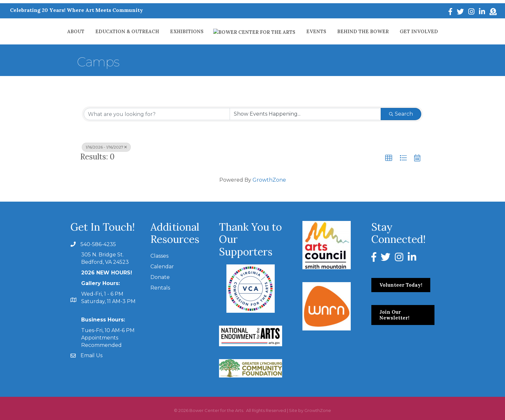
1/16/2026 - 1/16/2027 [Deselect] (106, 147)
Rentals (160, 288)
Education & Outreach (145, 31)
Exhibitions (205, 31)
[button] (389, 158)
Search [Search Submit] (401, 114)
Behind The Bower (345, 31)
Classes (159, 256)
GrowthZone (269, 180)
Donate (160, 277)
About (94, 31)
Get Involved (401, 31)
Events (298, 31)
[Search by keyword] (157, 114)
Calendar (162, 267)
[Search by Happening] (305, 114)
